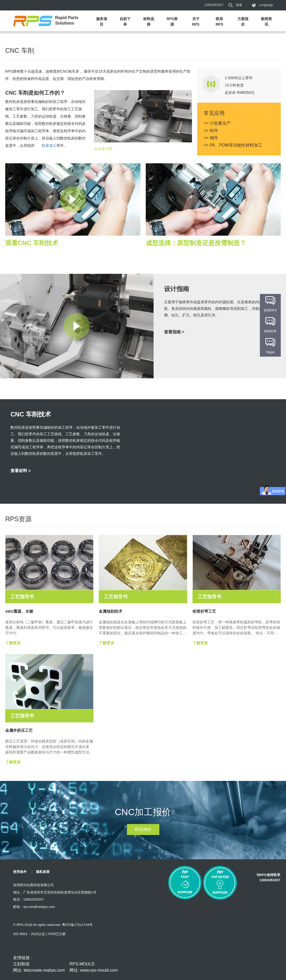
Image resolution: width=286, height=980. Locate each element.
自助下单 (125, 22)
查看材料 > (21, 471)
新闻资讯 (266, 22)
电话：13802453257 (29, 899)
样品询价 (143, 829)
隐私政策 (43, 872)
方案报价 (243, 22)
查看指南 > (174, 332)
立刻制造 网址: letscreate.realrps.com (39, 967)
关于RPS (196, 22)
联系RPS (220, 22)
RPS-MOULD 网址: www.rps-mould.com (94, 967)
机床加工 (49, 146)
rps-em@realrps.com (39, 907)
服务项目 (102, 22)
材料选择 (149, 22)
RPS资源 (172, 22)
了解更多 (13, 643)
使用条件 (20, 872)
